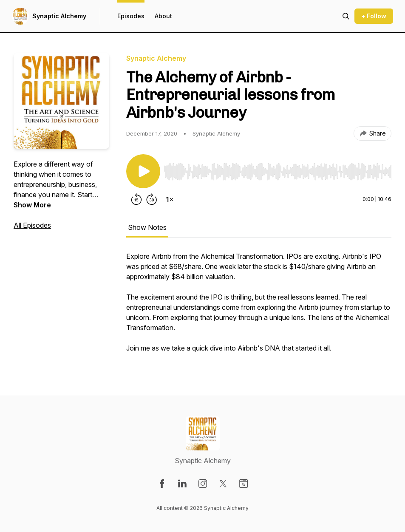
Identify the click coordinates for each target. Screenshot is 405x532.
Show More (32, 205)
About (163, 16)
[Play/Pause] (143, 171)
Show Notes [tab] (147, 227)
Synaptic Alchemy (59, 16)
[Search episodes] (346, 16)
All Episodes (32, 225)
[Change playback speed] (170, 199)
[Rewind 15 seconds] (136, 199)
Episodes (131, 16)
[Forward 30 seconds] (152, 199)
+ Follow (374, 16)
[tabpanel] (259, 306)
